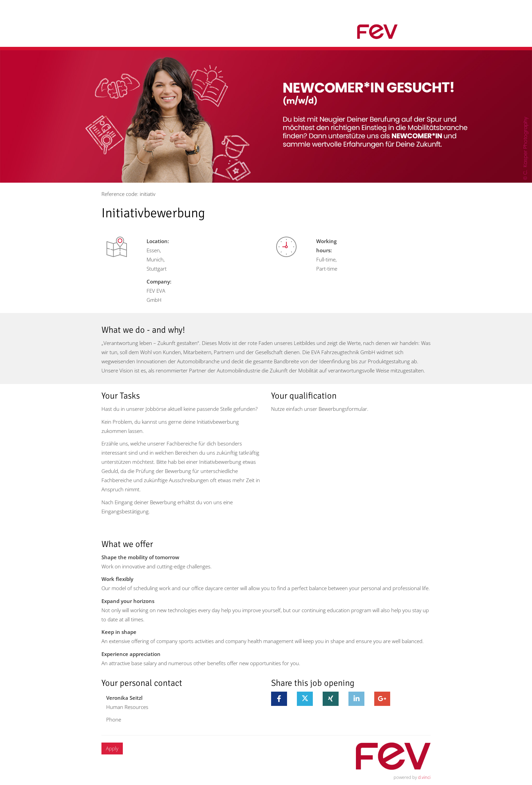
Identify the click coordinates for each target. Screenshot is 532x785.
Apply (112, 748)
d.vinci (424, 777)
